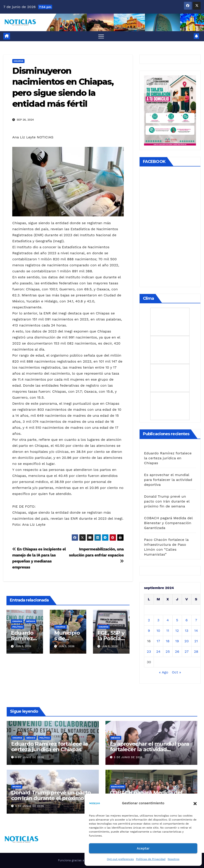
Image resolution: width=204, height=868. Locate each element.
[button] (195, 803)
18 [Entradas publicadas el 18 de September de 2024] (168, 641)
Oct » (176, 672)
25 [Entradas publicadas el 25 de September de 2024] (168, 652)
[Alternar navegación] (101, 36)
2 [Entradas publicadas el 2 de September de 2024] (149, 620)
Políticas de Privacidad (151, 859)
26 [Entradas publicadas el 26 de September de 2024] (177, 652)
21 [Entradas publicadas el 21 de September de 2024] (196, 641)
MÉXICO (31, 621)
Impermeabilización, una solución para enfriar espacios (96, 555)
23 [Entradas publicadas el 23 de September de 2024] (149, 652)
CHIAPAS (18, 61)
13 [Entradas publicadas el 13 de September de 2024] (187, 631)
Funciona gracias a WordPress (79, 860)
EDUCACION (118, 787)
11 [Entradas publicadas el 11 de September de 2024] (168, 631)
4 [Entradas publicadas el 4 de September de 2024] (168, 620)
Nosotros (174, 859)
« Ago (164, 672)
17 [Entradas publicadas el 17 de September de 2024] (158, 641)
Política (18, 627)
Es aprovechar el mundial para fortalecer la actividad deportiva (168, 480)
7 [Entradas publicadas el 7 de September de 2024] (196, 620)
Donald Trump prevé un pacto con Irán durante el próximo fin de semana (167, 501)
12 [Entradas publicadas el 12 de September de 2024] (177, 631)
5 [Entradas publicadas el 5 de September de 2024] (177, 620)
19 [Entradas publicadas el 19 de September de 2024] (177, 641)
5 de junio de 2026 (30, 757)
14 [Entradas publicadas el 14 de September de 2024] (196, 631)
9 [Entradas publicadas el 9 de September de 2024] (149, 631)
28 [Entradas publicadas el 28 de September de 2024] (196, 652)
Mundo (17, 787)
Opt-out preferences (120, 859)
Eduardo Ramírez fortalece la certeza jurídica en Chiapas (168, 458)
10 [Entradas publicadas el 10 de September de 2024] (158, 631)
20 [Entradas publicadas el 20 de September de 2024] (186, 641)
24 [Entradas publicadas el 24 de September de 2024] (158, 652)
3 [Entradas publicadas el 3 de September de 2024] (158, 620)
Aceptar (143, 848)
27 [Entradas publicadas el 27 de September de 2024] (187, 652)
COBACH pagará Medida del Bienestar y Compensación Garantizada (168, 523)
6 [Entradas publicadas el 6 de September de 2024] (187, 620)
